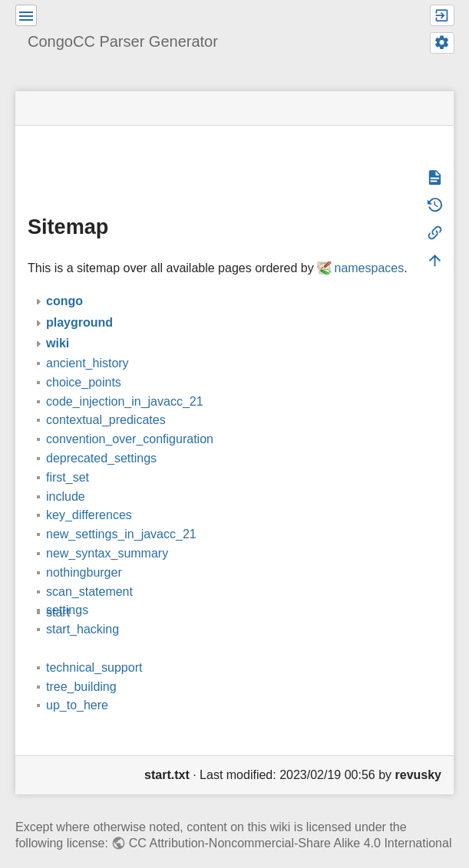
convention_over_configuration (130, 417)
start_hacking (83, 607)
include (66, 474)
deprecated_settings (101, 436)
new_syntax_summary (107, 531)
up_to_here (77, 683)
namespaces (369, 246)
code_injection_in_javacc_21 (125, 379)
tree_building (81, 664)
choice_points (84, 360)
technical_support (94, 645)
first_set (68, 455)
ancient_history (88, 341)
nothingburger (84, 550)
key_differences (89, 493)
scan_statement (89, 569)
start (58, 590)
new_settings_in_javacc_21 (121, 512)
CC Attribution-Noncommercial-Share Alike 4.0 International (291, 821)
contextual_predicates (106, 398)
